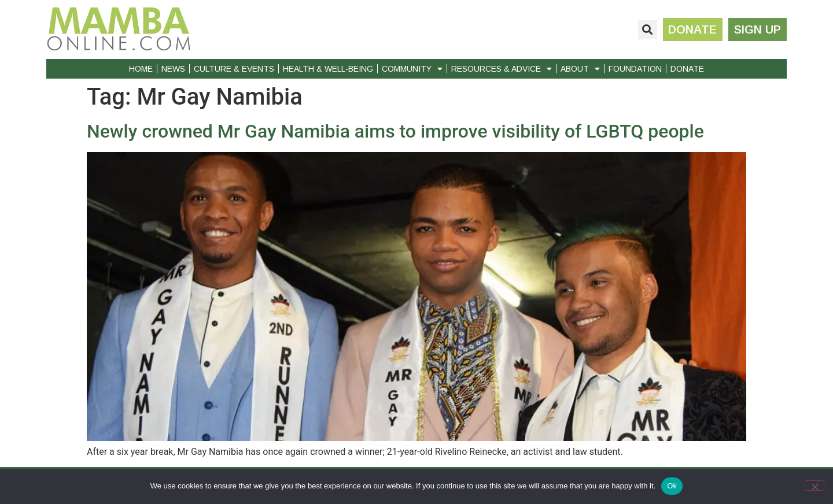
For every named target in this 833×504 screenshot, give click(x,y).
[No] (814, 486)
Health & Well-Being (328, 69)
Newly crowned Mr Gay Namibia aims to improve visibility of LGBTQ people (395, 131)
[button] (647, 30)
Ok (672, 486)
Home (141, 69)
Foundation (635, 69)
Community (412, 69)
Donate (687, 69)
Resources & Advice (502, 69)
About (580, 69)
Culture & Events (234, 69)
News (173, 69)
